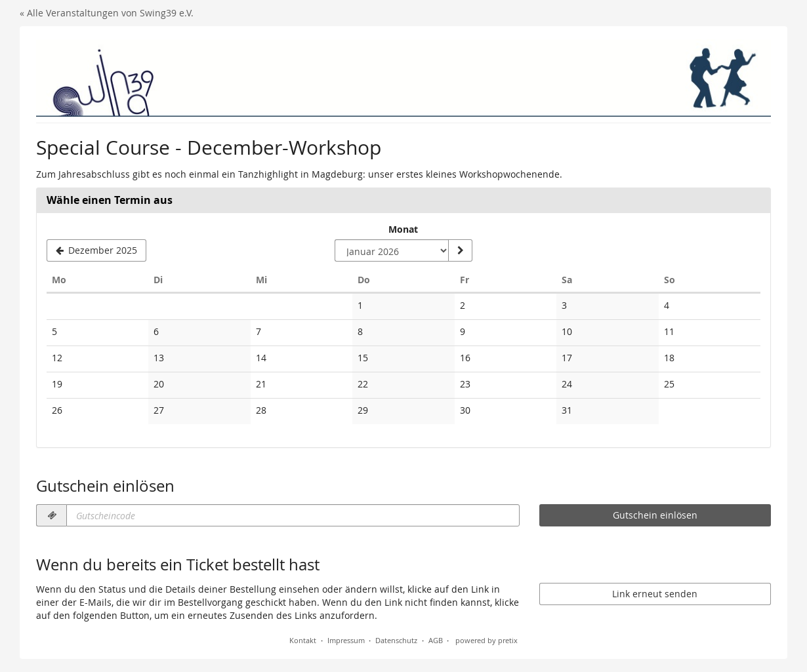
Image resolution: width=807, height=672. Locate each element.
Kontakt (303, 640)
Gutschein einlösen (655, 515)
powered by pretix (486, 640)
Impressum (346, 640)
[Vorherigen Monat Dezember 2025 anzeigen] (96, 250)
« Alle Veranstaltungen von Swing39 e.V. (107, 13)
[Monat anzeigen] (460, 250)
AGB (436, 640)
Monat (403, 229)
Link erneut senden (655, 594)
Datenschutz (396, 640)
